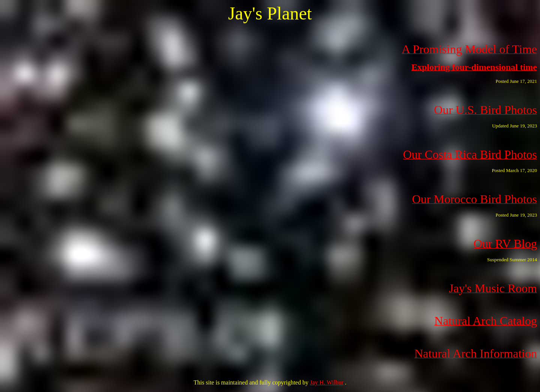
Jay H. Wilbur (326, 382)
